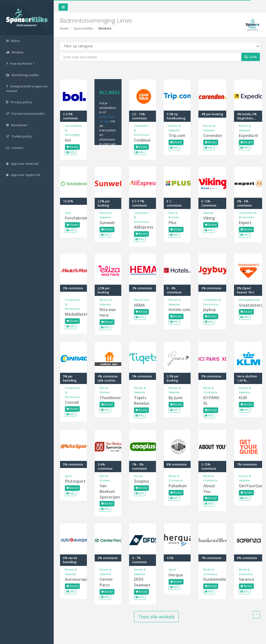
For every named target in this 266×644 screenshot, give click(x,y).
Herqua (176, 575)
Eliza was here (108, 312)
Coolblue (142, 140)
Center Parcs (106, 582)
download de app (107, 119)
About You (209, 489)
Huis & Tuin (142, 300)
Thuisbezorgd (108, 398)
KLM (243, 398)
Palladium (177, 486)
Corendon (212, 135)
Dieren (138, 476)
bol (68, 140)
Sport (69, 476)
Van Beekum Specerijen (108, 491)
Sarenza (246, 579)
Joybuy (210, 310)
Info (71, 152)
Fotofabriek (73, 218)
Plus (173, 223)
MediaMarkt (73, 314)
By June (176, 398)
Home (64, 28)
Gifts (68, 213)
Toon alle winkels (156, 617)
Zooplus (142, 481)
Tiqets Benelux (142, 400)
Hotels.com (177, 310)
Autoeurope (73, 579)
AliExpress (143, 227)
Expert (245, 223)
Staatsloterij (248, 305)
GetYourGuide (248, 486)
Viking (209, 218)
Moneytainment (250, 300)
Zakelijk (208, 213)
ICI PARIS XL (211, 400)
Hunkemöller (212, 579)
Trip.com (177, 135)
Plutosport (73, 481)
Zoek (251, 57)
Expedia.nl (248, 135)
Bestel (72, 147)
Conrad (72, 402)
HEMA (139, 305)
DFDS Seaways (142, 582)
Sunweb (107, 223)
